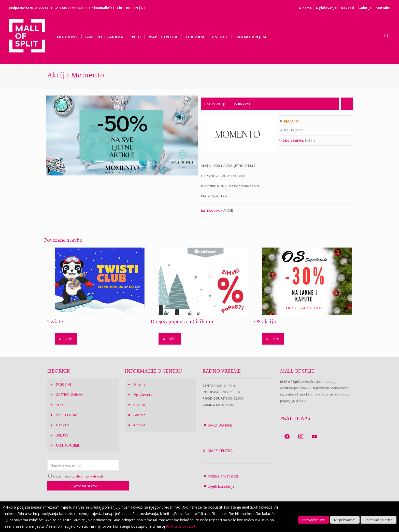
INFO (59, 405)
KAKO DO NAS (220, 425)
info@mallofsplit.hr (107, 8)
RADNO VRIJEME (68, 445)
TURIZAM (63, 425)
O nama (305, 8)
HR (128, 8)
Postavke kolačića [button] (379, 520)
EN (136, 8)
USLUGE (62, 435)
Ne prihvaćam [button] (345, 520)
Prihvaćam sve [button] (314, 520)
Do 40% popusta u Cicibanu (182, 322)
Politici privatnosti (181, 526)
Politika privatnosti (223, 476)
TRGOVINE (64, 384)
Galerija (365, 8)
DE (143, 8)
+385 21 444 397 (71, 8)
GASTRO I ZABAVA (69, 394)
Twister (56, 322)
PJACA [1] (291, 121)
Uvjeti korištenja (221, 486)
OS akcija (265, 322)
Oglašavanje (326, 8)
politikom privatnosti (87, 476)
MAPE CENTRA (66, 415)
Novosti (347, 8)
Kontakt (383, 8)
